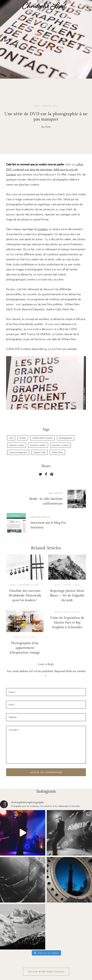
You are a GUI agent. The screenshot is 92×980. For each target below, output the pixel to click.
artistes (23, 438)
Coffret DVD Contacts (42, 438)
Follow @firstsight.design (46, 972)
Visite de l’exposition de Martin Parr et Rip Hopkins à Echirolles (67, 623)
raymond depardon (18, 452)
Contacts (42, 229)
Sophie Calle (39, 452)
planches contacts (61, 445)
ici (46, 349)
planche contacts (38, 445)
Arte (11, 438)
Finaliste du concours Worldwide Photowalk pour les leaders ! (25, 596)
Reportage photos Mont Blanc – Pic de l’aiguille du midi (67, 596)
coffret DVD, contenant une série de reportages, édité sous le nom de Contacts (45, 169)
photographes (66, 438)
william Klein (57, 452)
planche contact (17, 445)
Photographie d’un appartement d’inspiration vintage (25, 648)
